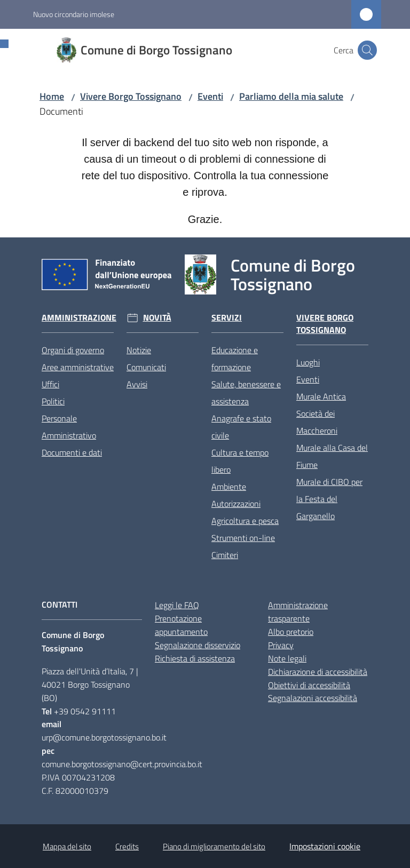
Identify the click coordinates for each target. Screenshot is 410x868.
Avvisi (137, 384)
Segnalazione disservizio (198, 645)
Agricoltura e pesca (245, 521)
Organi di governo (73, 350)
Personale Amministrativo (69, 427)
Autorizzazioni (236, 504)
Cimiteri (225, 555)
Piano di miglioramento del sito (214, 846)
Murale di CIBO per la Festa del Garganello (329, 499)
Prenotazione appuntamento (181, 625)
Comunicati (146, 367)
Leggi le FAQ (177, 605)
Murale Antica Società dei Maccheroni (321, 413)
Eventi (210, 96)
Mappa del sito (67, 846)
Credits (127, 846)
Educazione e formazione (235, 359)
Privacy (281, 645)
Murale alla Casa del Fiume (332, 456)
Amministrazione (79, 318)
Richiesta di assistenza (195, 658)
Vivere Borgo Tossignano (131, 96)
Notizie (139, 350)
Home (52, 96)
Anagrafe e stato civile (241, 427)
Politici (53, 401)
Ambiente (229, 487)
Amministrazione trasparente (298, 612)
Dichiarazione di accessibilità (318, 672)
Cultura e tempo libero (240, 461)
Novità (157, 318)
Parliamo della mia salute (291, 96)
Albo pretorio (291, 632)
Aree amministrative (78, 367)
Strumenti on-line (243, 538)
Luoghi (308, 362)
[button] (367, 50)
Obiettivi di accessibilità (309, 685)
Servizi (227, 318)
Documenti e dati (72, 452)
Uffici (50, 384)
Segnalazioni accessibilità (313, 698)
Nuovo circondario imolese (74, 14)
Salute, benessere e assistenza (246, 393)
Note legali (287, 658)
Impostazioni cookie (325, 846)
